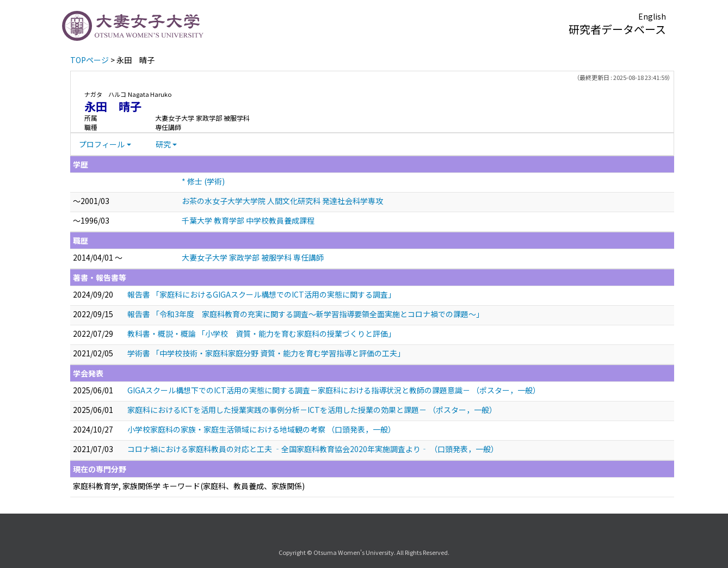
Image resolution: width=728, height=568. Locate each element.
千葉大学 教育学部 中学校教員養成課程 (248, 220)
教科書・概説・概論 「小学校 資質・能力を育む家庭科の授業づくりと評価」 (261, 334)
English (652, 16)
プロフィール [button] (102, 144)
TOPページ (90, 60)
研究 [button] (163, 144)
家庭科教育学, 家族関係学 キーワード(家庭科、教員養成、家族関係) (189, 486)
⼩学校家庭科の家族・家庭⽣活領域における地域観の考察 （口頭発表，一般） (261, 429)
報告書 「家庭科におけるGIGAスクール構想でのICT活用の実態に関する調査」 (261, 294)
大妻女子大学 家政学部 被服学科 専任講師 (253, 257)
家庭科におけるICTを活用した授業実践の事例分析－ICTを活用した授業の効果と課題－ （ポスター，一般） (312, 410)
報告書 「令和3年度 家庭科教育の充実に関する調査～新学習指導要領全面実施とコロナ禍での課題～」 (306, 314)
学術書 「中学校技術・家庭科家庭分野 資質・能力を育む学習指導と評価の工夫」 (266, 353)
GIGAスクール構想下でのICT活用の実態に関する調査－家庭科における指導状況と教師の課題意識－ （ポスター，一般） (334, 390)
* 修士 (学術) (203, 181)
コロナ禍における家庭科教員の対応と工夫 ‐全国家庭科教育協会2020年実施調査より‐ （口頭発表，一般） (313, 449)
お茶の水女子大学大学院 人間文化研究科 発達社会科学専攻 (282, 201)
